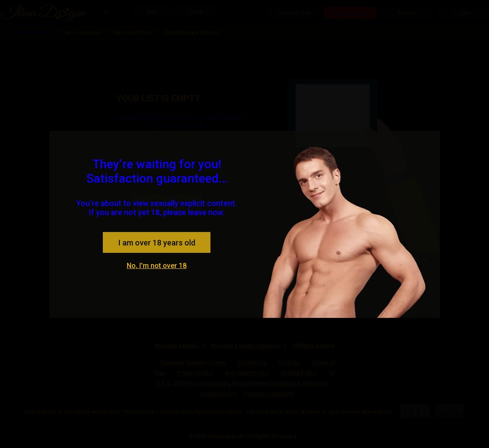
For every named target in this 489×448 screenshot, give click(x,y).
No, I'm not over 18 (157, 266)
